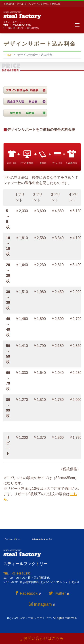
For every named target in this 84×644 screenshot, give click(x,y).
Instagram (42, 604)
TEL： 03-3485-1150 (17, 25)
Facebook (28, 593)
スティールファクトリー (35, 618)
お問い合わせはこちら (42, 639)
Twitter (59, 593)
